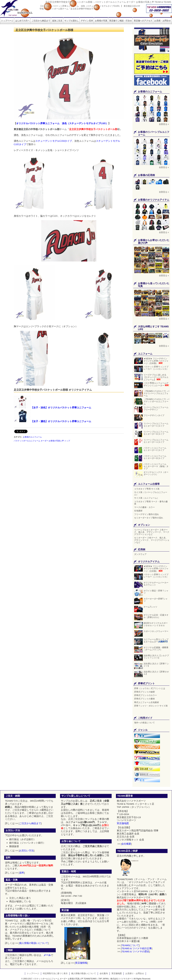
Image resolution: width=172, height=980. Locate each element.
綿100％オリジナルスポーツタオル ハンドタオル (156, 624)
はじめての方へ (23, 21)
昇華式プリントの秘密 (144, 692)
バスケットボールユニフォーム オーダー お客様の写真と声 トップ (42, 441)
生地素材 (138, 511)
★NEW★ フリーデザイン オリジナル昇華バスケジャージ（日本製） (156, 361)
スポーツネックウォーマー (156, 631)
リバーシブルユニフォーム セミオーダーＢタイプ (156, 433)
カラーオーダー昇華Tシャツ (156, 600)
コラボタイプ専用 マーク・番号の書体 (151, 503)
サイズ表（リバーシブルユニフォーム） (151, 493)
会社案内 (104, 973)
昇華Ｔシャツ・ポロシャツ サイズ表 (151, 706)
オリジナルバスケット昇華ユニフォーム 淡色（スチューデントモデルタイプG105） (62, 123)
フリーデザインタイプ (154, 415)
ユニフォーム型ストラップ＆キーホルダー (156, 641)
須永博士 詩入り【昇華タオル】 (156, 673)
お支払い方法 (26, 851)
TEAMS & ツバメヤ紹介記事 (136, 948)
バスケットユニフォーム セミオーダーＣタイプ (156, 449)
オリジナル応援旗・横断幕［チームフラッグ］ (156, 649)
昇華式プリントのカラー (146, 695)
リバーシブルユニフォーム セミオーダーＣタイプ (156, 425)
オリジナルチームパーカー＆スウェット (156, 584)
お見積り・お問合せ (135, 973)
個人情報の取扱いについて (34, 943)
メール (47, 955)
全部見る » (164, 124)
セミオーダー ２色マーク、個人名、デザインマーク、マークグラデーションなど (152, 540)
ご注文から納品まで (41, 21)
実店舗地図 (123, 823)
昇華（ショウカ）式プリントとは (150, 688)
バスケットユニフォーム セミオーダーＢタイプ (156, 457)
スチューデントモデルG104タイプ (54, 141)
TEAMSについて (130, 945)
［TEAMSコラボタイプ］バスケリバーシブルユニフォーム (156, 393)
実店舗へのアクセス (143, 21)
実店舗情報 (81, 963)
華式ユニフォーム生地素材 (147, 702)
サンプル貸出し (72, 21)
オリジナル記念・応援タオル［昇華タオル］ (156, 616)
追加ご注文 (57, 21)
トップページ (7, 21)
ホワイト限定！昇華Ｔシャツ (156, 592)
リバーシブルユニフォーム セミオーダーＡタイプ (156, 441)
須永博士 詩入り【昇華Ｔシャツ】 (156, 665)
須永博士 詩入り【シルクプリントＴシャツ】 (156, 657)
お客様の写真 (101, 21)
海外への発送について (144, 723)
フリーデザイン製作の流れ (147, 514)
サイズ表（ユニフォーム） (148, 498)
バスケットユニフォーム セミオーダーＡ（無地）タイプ (156, 466)
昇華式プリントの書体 (144, 699)
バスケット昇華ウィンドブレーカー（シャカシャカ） (156, 369)
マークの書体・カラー (144, 507)
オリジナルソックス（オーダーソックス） (156, 473)
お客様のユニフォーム (32, 437)
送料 (22, 873)
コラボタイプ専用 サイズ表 (147, 489)
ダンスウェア (140, 554)
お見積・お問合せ (163, 21)
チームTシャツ (150, 607)
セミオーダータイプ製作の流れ (149, 518)
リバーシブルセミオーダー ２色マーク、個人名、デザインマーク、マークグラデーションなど (152, 532)
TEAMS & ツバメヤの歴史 (135, 952)
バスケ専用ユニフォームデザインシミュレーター (156, 384)
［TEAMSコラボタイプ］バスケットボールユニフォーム (156, 401)
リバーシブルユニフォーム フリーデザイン (156, 408)
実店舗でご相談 (121, 21)
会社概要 (126, 844)
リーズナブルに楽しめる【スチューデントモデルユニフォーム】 (156, 377)
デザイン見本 (87, 21)
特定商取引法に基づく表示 (55, 973)
